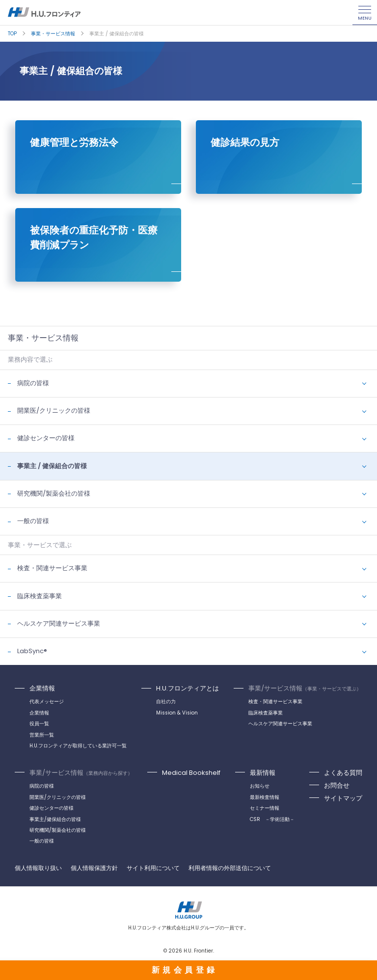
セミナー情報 (265, 808)
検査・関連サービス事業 (52, 568)
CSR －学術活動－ (272, 819)
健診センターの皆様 (46, 438)
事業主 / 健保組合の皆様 (52, 466)
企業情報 (42, 688)
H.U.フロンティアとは (188, 688)
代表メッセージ (47, 702)
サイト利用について (153, 868)
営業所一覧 (42, 735)
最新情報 (263, 773)
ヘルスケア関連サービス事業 (59, 623)
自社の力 (166, 702)
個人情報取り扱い (38, 868)
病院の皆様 (33, 383)
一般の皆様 (33, 521)
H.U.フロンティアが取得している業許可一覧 (78, 746)
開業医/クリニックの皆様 (54, 411)
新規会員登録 (185, 970)
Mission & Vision (177, 713)
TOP (12, 34)
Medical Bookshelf (191, 773)
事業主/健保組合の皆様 (55, 819)
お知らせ (260, 786)
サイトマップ (343, 798)
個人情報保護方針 (94, 868)
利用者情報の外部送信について (230, 868)
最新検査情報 (265, 797)
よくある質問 (343, 773)
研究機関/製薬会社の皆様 (54, 493)
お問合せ (337, 785)
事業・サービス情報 (53, 34)
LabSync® (32, 651)
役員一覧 (39, 724)
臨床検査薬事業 (40, 596)
